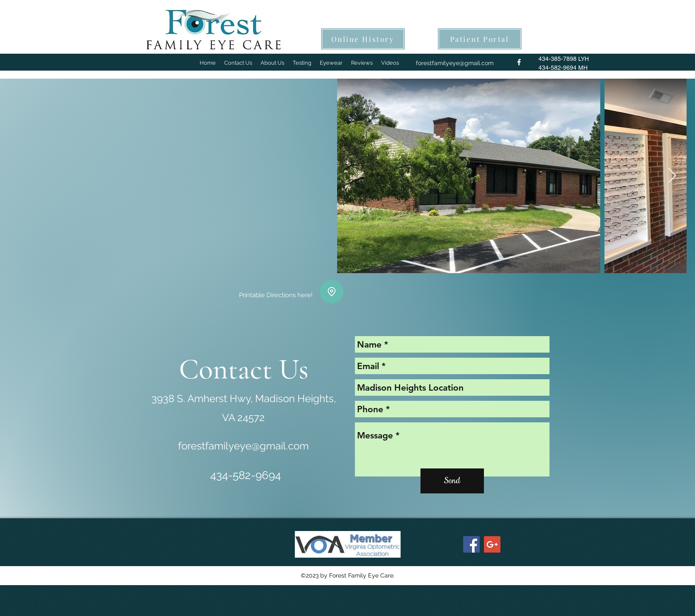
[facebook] (519, 62)
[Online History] (363, 39)
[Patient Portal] (480, 39)
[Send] (452, 481)
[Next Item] (672, 176)
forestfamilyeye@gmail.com (455, 63)
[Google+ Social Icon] (492, 544)
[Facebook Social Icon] (471, 544)
